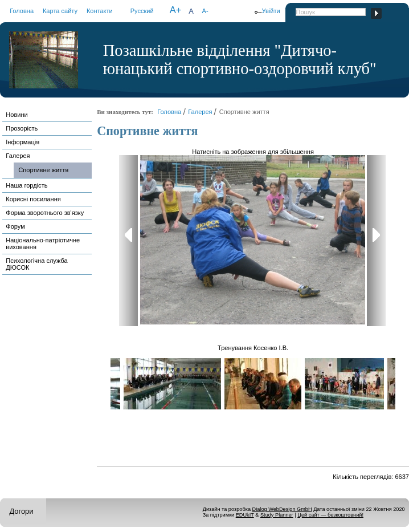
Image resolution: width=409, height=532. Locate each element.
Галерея (18, 156)
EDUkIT (245, 515)
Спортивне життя (43, 170)
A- (205, 11)
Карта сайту (60, 11)
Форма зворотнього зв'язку (45, 213)
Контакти (100, 11)
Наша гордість (26, 185)
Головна (22, 11)
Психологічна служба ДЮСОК (36, 264)
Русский (142, 11)
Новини (17, 115)
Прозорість (22, 128)
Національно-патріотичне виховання (43, 243)
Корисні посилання (33, 199)
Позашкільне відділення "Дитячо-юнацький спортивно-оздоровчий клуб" (240, 60)
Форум (15, 226)
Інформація (23, 142)
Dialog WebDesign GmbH (282, 509)
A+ (176, 10)
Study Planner (277, 515)
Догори (21, 511)
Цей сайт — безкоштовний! (330, 515)
